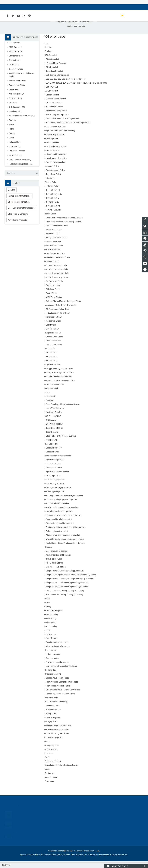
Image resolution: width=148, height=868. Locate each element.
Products (48, 59)
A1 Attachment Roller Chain (58, 316)
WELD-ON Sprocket (54, 110)
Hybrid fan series (53, 661)
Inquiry (48, 776)
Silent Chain (51, 332)
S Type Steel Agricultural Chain (59, 376)
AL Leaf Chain (52, 360)
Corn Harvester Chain (55, 392)
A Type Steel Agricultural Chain (59, 384)
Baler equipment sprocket (57, 538)
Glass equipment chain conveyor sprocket (64, 523)
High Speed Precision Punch (58, 693)
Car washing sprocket (55, 487)
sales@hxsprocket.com (18, 7)
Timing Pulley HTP (54, 217)
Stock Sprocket (52, 66)
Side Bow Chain (53, 297)
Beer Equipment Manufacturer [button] (22, 215)
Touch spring (51, 634)
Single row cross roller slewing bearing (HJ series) (67, 594)
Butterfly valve (52, 94)
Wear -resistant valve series (58, 654)
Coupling (49, 408)
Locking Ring (51, 677)
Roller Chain (51, 221)
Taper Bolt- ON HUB (55, 435)
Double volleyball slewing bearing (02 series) (65, 598)
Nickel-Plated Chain (54, 253)
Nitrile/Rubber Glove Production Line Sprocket (65, 550)
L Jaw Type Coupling (55, 416)
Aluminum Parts (53, 713)
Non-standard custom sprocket (58, 463)
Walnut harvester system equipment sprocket (65, 546)
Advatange (49, 788)
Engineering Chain (53, 340)
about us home (51, 784)
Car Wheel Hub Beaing (56, 574)
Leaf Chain (50, 356)
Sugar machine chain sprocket (59, 527)
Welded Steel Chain (54, 344)
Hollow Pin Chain (53, 241)
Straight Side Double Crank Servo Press (63, 697)
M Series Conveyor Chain (57, 277)
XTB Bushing (52, 447)
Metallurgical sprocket (55, 499)
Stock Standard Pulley (55, 178)
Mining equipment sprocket (57, 511)
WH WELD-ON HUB (55, 431)
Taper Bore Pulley (54, 182)
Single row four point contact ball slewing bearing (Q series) (71, 582)
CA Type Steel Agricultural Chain (60, 380)
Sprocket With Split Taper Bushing (60, 138)
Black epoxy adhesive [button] (18, 221)
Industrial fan (51, 657)
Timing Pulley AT (53, 213)
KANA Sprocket (52, 146)
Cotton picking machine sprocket (60, 531)
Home (46, 51)
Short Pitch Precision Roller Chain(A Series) (65, 225)
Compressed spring (54, 618)
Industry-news (51, 757)
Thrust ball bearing (54, 566)
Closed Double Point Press (57, 685)
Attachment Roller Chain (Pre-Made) (61, 312)
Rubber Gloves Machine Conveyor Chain (63, 308)
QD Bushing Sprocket (55, 142)
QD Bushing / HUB (53, 423)
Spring (48, 614)
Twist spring (51, 626)
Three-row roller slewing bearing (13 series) (64, 602)
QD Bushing (51, 427)
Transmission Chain (54, 324)
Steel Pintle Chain (54, 348)
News (47, 749)
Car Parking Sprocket (55, 491)
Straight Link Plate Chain (56, 245)
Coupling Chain (52, 336)
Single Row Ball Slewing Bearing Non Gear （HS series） (71, 586)
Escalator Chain (53, 459)
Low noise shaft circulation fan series (62, 673)
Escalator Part (51, 451)
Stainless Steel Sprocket (56, 118)
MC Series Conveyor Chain (58, 285)
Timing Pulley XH (53, 197)
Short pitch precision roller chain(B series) (64, 229)
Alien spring (51, 630)
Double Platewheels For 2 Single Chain (63, 126)
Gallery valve (51, 642)
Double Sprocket (53, 158)
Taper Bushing (52, 439)
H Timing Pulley (53, 193)
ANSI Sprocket (52, 98)
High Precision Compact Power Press (62, 689)
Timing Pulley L (52, 205)
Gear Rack (50, 404)
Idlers (48, 610)
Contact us (49, 780)
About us (48, 55)
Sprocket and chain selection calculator (62, 773)
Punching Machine (53, 681)
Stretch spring (52, 622)
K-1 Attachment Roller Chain (58, 320)
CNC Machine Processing (56, 709)
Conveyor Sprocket (54, 475)
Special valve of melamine (57, 650)
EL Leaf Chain (52, 368)
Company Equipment (54, 745)
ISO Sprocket (51, 63)
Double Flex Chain (54, 352)
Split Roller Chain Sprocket (57, 479)
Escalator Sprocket (54, 455)
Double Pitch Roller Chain (57, 233)
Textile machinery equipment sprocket (62, 515)
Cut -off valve (52, 646)
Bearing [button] (11, 197)
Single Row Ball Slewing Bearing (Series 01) (65, 578)
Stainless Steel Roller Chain (58, 265)
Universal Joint (52, 705)
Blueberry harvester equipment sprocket (63, 542)
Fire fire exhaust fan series (57, 669)
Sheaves (50, 185)
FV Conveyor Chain (54, 289)
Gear (48, 400)
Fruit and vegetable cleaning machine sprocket (66, 535)
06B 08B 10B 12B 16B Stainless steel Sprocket (66, 86)
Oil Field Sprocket (53, 471)
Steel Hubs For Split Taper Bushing (61, 443)
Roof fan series (52, 665)
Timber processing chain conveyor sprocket (64, 503)
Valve (48, 638)
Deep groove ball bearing (57, 558)
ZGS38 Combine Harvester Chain (60, 388)
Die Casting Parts (53, 725)
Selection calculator (53, 769)
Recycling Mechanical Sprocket (59, 519)
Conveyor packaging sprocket (58, 495)
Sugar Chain (51, 301)
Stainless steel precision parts (59, 733)
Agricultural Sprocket (55, 467)
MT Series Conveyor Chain (57, 281)
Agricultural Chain (53, 372)
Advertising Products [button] (17, 227)
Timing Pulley (51, 189)
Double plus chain (54, 293)
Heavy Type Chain (54, 237)
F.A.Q (47, 765)
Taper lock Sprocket (54, 78)
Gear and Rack (52, 396)
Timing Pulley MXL (54, 201)
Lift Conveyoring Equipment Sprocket (62, 507)
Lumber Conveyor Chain (56, 273)
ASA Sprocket (52, 74)
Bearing (49, 554)
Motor (48, 606)
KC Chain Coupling (54, 420)
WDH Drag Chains (54, 304)
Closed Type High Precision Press (60, 701)
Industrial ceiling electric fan (57, 741)
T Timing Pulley (52, 209)
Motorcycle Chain (53, 328)
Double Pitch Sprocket (56, 134)
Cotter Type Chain (54, 249)
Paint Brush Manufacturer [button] (20, 203)
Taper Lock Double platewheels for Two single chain (68, 130)
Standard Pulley (52, 174)
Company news (52, 753)
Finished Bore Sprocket (56, 70)
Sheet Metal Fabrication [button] (19, 209)
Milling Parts (51, 721)
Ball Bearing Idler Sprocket (57, 82)
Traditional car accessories (57, 737)
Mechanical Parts (53, 717)
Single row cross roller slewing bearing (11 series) (67, 590)
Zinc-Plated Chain (54, 257)
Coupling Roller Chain (55, 261)
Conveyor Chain (52, 269)
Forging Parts (52, 729)
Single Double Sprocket (56, 162)
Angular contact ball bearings (58, 562)
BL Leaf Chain (52, 364)
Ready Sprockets (53, 483)
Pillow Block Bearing (55, 570)
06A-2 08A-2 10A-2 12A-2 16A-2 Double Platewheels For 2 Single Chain (77, 90)
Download (49, 761)
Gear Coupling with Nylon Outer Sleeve (63, 412)
